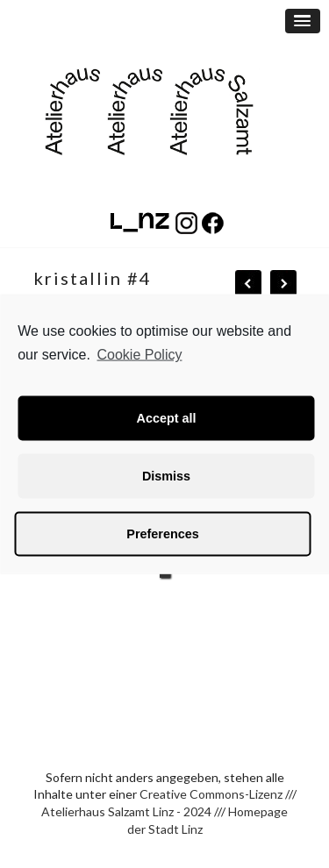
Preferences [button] (162, 534)
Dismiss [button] (166, 476)
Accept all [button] (167, 418)
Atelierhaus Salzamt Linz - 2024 (126, 811)
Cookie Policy (140, 355)
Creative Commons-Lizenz (211, 794)
